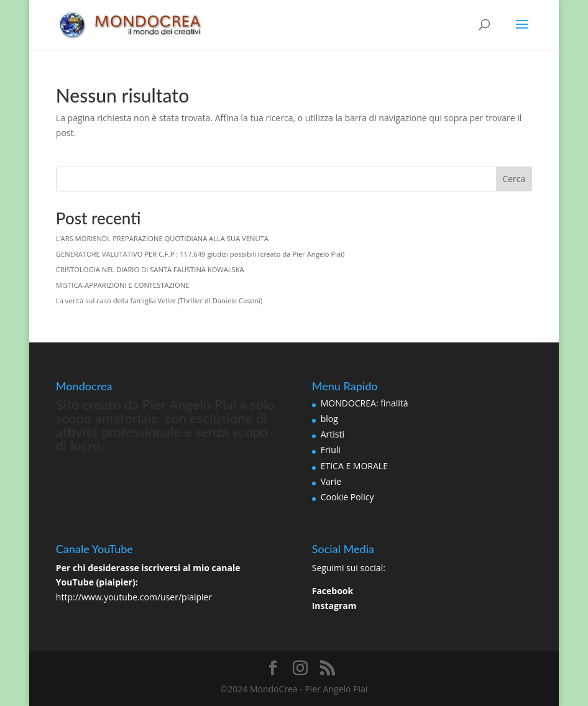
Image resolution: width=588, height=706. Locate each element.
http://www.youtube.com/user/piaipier (134, 597)
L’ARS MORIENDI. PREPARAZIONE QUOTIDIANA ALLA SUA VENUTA (162, 238)
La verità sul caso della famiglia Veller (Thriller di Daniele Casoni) (159, 300)
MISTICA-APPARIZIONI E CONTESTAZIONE (123, 285)
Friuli (331, 450)
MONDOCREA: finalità (365, 403)
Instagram (334, 606)
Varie (331, 481)
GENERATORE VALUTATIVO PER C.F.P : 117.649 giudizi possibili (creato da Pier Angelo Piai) (200, 254)
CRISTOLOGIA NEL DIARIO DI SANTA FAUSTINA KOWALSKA (150, 269)
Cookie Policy (347, 497)
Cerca (514, 179)
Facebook (333, 591)
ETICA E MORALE (354, 466)
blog (329, 419)
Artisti (333, 434)
